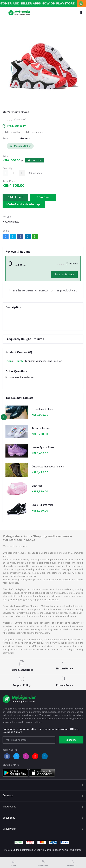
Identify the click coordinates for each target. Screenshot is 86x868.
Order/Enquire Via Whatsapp (24, 204)
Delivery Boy (9, 829)
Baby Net (37, 486)
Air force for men (41, 428)
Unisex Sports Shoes (43, 447)
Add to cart (15, 197)
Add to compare (33, 132)
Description (13, 307)
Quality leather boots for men (48, 467)
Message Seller (20, 146)
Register (20, 361)
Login (9, 361)
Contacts (8, 795)
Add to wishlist (12, 132)
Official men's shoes (43, 409)
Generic (25, 139)
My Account (9, 807)
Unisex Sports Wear (42, 505)
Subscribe (71, 740)
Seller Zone (9, 818)
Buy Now (43, 197)
